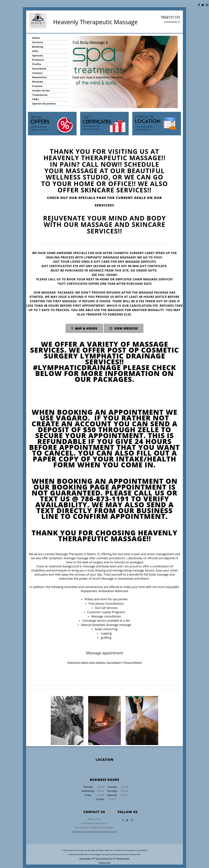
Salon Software (97, 662)
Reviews (38, 82)
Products (38, 60)
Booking (38, 47)
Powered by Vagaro (78, 662)
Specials (38, 55)
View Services (126, 328)
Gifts (36, 51)
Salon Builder (85, 858)
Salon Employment (104, 858)
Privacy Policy (104, 863)
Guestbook (39, 69)
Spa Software (114, 662)
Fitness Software (133, 662)
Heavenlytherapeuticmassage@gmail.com (94, 831)
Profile (37, 64)
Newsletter (40, 77)
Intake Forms (41, 90)
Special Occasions (44, 104)
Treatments (40, 95)
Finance (37, 86)
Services (38, 42)
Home (36, 38)
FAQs (36, 99)
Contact (37, 73)
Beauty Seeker (123, 858)
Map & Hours (86, 328)
